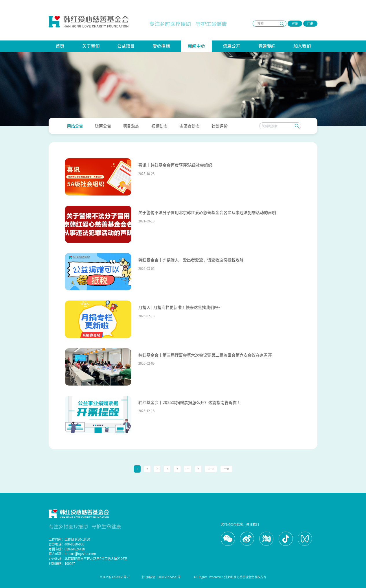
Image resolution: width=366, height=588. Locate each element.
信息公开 (231, 46)
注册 (310, 24)
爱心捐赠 (161, 46)
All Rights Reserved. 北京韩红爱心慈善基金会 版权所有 (230, 577)
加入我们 (302, 46)
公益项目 (126, 46)
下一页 (226, 469)
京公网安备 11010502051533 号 (162, 577)
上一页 (211, 469)
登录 (295, 24)
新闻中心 (196, 46)
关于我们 (91, 46)
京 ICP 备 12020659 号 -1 (115, 577)
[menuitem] (75, 126)
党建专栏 (267, 46)
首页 (60, 46)
